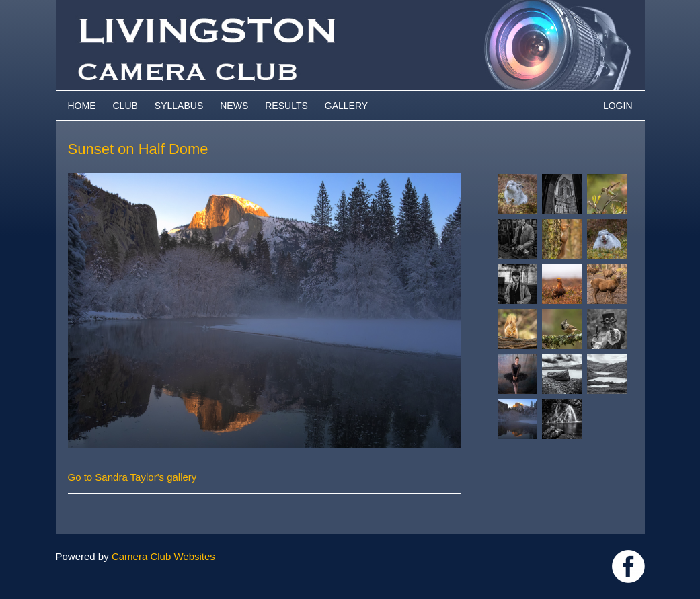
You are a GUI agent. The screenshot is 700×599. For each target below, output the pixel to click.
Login (618, 106)
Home (82, 106)
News (234, 106)
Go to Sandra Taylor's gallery (132, 477)
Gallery (346, 106)
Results (286, 106)
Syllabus (179, 106)
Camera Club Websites (163, 556)
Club (125, 106)
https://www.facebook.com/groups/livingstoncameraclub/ (628, 566)
